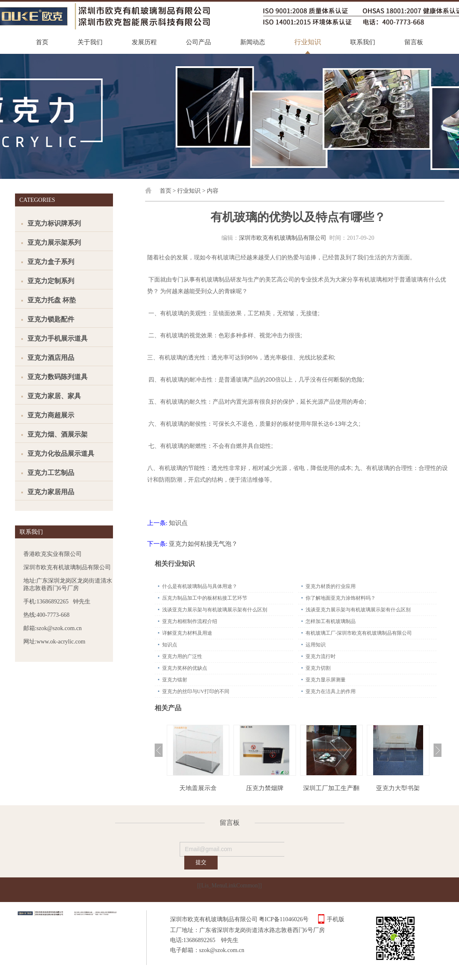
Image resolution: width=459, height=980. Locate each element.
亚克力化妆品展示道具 (61, 454)
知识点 (178, 523)
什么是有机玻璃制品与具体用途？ (200, 586)
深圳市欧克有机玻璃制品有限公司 (283, 238)
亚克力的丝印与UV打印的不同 (196, 691)
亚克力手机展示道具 (58, 338)
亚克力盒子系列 (51, 262)
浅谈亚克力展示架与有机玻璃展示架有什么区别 (215, 610)
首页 (42, 42)
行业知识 (308, 42)
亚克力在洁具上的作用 (331, 691)
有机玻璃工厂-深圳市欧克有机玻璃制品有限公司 (359, 633)
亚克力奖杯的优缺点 (185, 668)
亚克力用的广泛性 (182, 656)
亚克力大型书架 (398, 788)
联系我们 (363, 42)
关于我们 (90, 42)
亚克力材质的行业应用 (331, 586)
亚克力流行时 (321, 656)
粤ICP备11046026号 (284, 919)
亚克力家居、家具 (54, 396)
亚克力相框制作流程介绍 (190, 621)
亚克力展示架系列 (54, 242)
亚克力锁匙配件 (51, 319)
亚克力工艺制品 (51, 473)
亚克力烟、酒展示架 (58, 434)
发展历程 (144, 42)
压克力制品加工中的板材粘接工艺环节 (205, 598)
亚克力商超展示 (51, 415)
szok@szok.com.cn (222, 950)
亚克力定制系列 (51, 281)
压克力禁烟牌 (265, 788)
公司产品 (198, 42)
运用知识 (316, 645)
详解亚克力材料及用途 (187, 633)
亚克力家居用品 (51, 492)
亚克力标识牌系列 (54, 223)
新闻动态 (253, 42)
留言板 (414, 42)
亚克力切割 (318, 668)
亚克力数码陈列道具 (58, 377)
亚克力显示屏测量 (326, 680)
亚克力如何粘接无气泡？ (203, 544)
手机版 (336, 919)
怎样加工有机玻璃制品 (331, 621)
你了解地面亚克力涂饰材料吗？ (341, 598)
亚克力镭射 (175, 680)
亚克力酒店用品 (51, 358)
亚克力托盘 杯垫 (52, 300)
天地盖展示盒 (198, 788)
